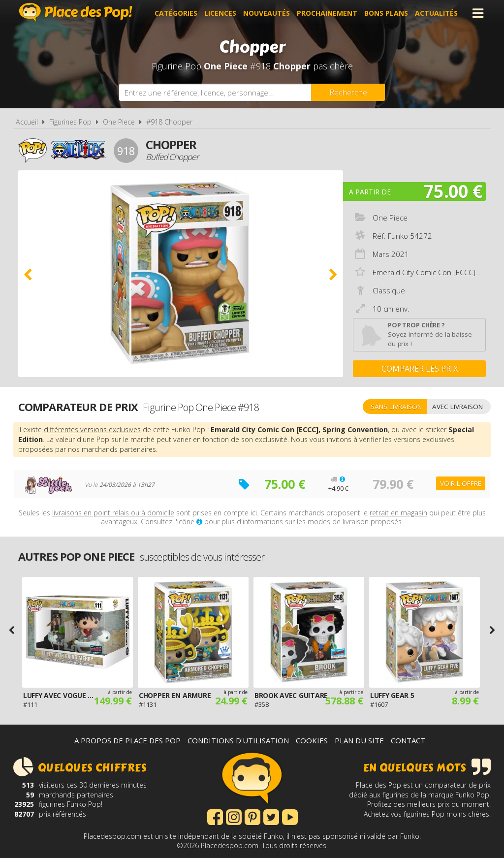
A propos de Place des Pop (127, 740)
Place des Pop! (76, 12)
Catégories (176, 13)
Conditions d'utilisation (238, 740)
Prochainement (327, 13)
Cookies (312, 740)
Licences (220, 13)
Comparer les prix (420, 369)
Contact (408, 740)
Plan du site (359, 740)
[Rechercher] (348, 92)
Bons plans (386, 13)
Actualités (436, 13)
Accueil (27, 122)
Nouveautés (267, 13)
